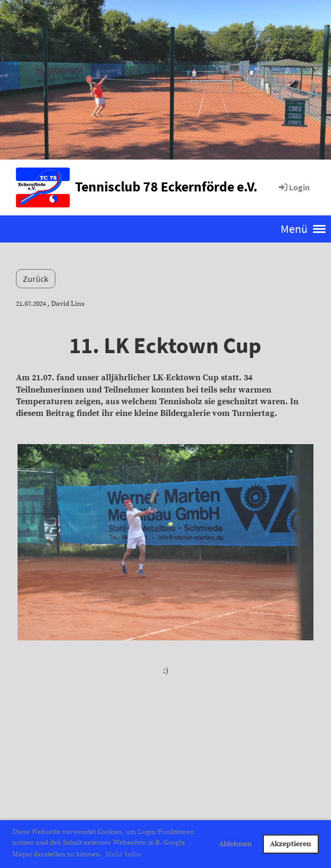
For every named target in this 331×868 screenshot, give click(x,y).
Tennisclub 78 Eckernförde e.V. (166, 186)
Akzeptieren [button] (291, 844)
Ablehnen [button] (235, 844)
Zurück (36, 279)
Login (293, 187)
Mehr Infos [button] (123, 854)
